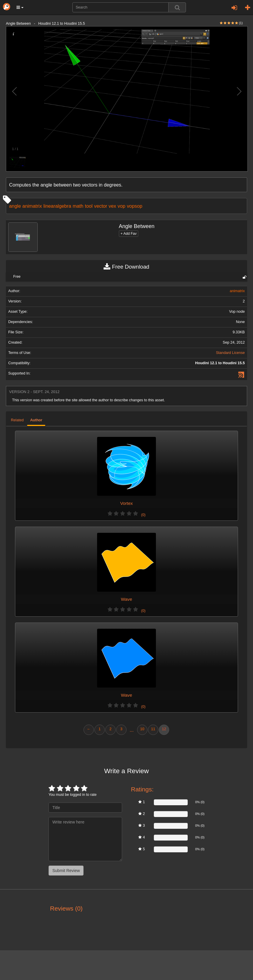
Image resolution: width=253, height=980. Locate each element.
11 (153, 729)
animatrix (32, 206)
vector (101, 206)
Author (36, 420)
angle (15, 206)
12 (164, 729)
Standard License (230, 353)
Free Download (126, 267)
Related (17, 420)
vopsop (135, 206)
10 (142, 729)
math (78, 206)
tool (89, 206)
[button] (20, 7)
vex (112, 206)
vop (121, 206)
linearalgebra (57, 206)
